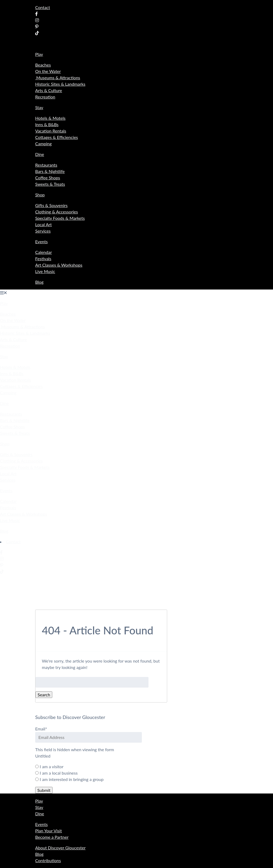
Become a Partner (52, 837)
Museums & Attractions (58, 78)
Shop (40, 195)
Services (43, 231)
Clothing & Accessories (57, 212)
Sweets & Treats (50, 184)
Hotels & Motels (50, 118)
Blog (39, 282)
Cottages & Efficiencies (57, 137)
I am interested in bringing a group (72, 779)
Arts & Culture (49, 90)
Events (41, 241)
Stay (39, 107)
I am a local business (59, 773)
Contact (43, 7)
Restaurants (46, 165)
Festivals (43, 259)
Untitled (43, 756)
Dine (40, 154)
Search (44, 695)
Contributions (48, 860)
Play (39, 54)
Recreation (45, 97)
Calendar (44, 252)
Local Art (43, 224)
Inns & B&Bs (47, 124)
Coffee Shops (48, 178)
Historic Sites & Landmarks (60, 84)
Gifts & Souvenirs (51, 205)
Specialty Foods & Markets (60, 218)
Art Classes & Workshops (59, 265)
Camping (43, 144)
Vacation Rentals (51, 131)
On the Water (48, 71)
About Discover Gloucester (60, 848)
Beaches (43, 65)
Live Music (45, 271)
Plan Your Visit (49, 831)
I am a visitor (52, 766)
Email (41, 729)
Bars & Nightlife (50, 171)
